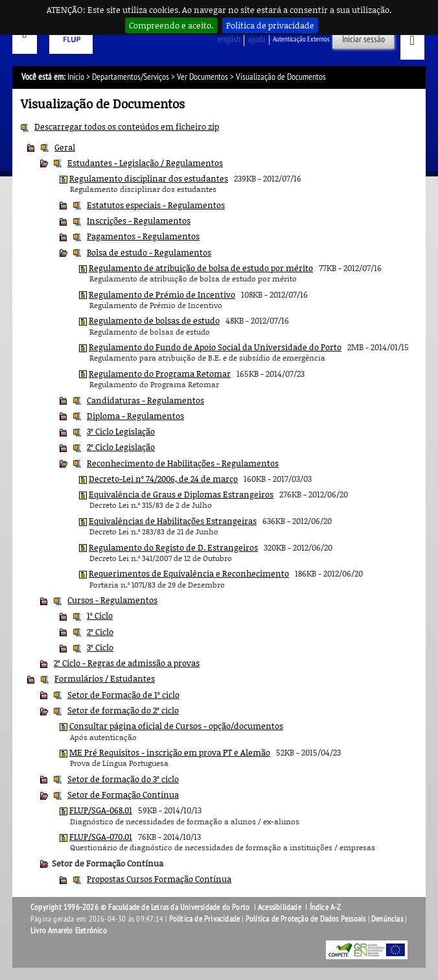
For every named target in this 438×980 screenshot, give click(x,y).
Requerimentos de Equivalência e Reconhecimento (189, 573)
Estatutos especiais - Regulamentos (156, 205)
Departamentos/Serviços (131, 77)
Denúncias (387, 919)
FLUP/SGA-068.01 (101, 810)
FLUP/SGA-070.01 (101, 837)
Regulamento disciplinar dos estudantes (149, 178)
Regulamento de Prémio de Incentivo (162, 294)
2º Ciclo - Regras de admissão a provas (127, 663)
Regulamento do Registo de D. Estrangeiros (173, 547)
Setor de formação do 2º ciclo (123, 710)
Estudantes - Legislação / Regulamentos (145, 163)
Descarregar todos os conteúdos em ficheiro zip (127, 126)
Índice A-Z (326, 907)
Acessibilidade (280, 907)
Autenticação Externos (301, 39)
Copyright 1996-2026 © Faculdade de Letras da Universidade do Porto (141, 907)
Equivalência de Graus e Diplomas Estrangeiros (181, 494)
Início (76, 77)
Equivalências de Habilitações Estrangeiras (173, 521)
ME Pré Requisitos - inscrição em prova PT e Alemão (170, 752)
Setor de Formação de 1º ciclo (123, 695)
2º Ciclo (100, 632)
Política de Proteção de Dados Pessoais (306, 919)
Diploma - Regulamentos (135, 416)
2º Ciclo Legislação (121, 447)
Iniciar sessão (363, 39)
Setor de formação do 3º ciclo (123, 779)
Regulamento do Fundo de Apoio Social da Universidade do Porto (215, 347)
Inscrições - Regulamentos (139, 221)
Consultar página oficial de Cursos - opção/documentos (176, 726)
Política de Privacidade (205, 919)
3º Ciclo (100, 647)
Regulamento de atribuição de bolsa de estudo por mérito (201, 268)
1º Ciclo (100, 615)
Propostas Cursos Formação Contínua (159, 879)
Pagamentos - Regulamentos (143, 236)
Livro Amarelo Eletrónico (69, 931)
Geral (65, 147)
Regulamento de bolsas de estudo (154, 320)
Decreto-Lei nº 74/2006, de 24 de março (163, 479)
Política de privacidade (270, 25)
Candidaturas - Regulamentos (145, 400)
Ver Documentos (202, 77)
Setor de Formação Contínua (123, 795)
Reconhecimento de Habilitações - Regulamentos (183, 463)
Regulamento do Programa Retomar (160, 374)
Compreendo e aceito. (171, 25)
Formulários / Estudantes (105, 678)
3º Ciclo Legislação (121, 431)
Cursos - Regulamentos (112, 600)
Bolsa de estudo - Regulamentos (149, 252)
